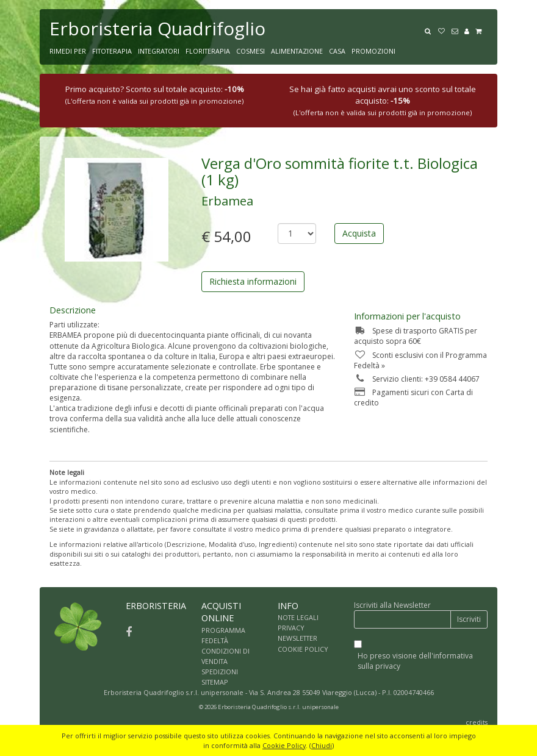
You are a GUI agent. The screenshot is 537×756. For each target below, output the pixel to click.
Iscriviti (469, 619)
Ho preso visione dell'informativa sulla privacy (415, 661)
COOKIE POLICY (303, 649)
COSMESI (250, 51)
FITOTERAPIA (112, 51)
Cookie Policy (284, 745)
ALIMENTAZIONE (297, 51)
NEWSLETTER (297, 638)
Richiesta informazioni (253, 281)
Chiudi (322, 745)
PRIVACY (291, 628)
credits (477, 722)
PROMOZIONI (373, 51)
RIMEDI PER (68, 51)
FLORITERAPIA (208, 51)
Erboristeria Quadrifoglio (157, 28)
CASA (337, 51)
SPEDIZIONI (220, 672)
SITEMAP (215, 682)
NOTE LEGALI (298, 617)
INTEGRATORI (159, 51)
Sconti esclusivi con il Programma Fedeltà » (420, 360)
